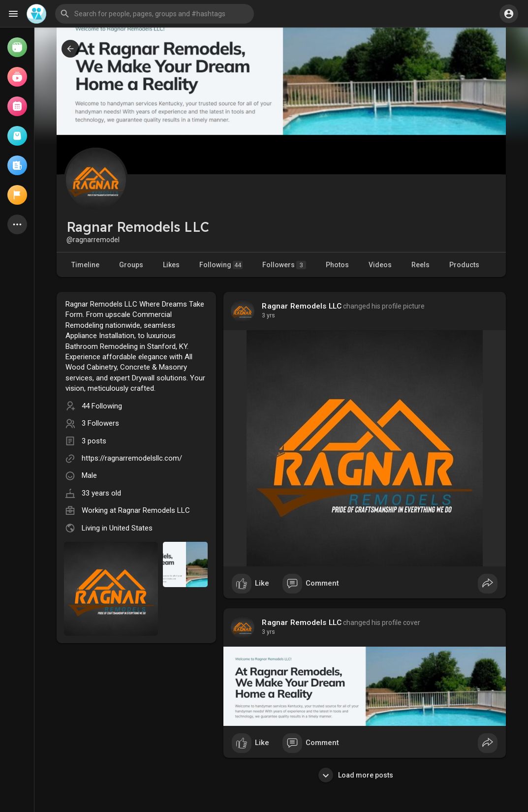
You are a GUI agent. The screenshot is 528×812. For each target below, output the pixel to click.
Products (464, 265)
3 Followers (100, 423)
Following (221, 265)
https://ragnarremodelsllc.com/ (132, 458)
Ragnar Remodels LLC (154, 510)
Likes (171, 265)
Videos (380, 265)
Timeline (85, 265)
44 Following (102, 406)
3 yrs (268, 315)
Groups (131, 265)
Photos (337, 265)
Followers (284, 265)
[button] (155, 14)
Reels (420, 265)
